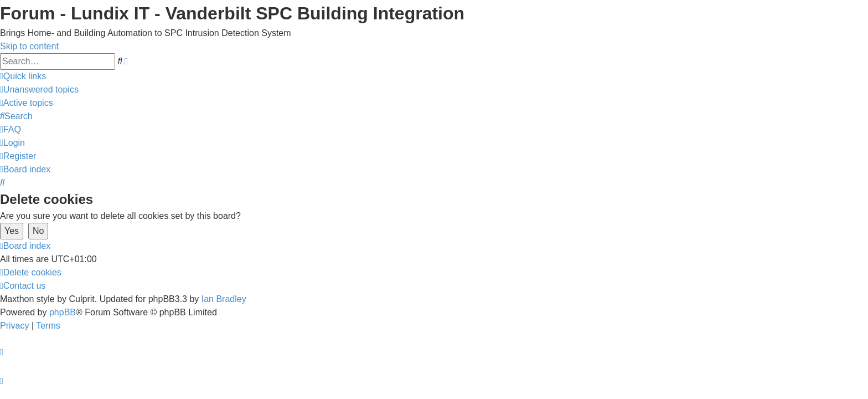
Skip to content (29, 46)
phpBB (63, 312)
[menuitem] (39, 89)
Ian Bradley (224, 299)
